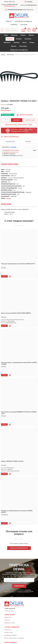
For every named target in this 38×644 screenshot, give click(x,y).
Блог (7, 624)
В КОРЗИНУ (17, 120)
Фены (6, 35)
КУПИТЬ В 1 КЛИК (30, 120)
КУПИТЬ (4, 271)
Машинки (14, 35)
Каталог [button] (9, 22)
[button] (10, 6)
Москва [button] (14, 147)
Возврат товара (10, 602)
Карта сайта (9, 611)
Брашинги (7, 43)
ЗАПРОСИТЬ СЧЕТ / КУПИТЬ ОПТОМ (19, 125)
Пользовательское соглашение (15, 617)
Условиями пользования (23, 570)
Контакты (24, 25)
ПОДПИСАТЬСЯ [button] (19, 565)
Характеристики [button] (10, 142)
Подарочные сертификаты (19, 50)
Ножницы (28, 39)
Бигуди (32, 43)
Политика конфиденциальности (15, 629)
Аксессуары (23, 46)
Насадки (19, 39)
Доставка (8, 596)
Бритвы (14, 46)
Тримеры (16, 43)
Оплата (8, 599)
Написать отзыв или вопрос (19, 527)
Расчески (10, 39)
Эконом (9, 198)
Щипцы (31, 35)
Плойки (23, 35)
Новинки (14, 25)
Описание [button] (28, 142)
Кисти (25, 43)
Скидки (8, 627)
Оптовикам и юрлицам (23, 22)
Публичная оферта (11, 614)
